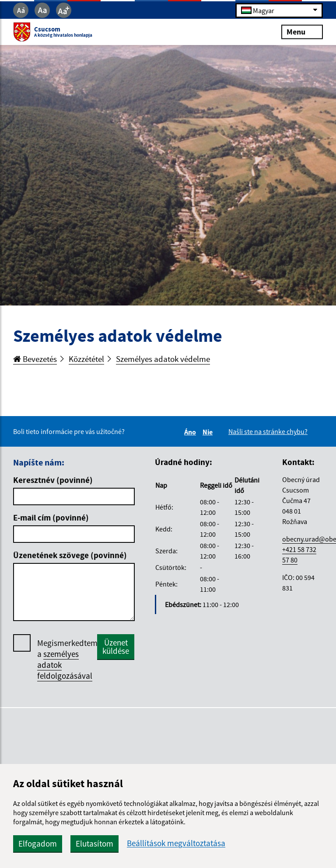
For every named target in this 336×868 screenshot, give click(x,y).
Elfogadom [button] (38, 844)
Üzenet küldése (116, 647)
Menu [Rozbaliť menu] (302, 32)
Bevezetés (35, 359)
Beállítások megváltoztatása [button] (176, 843)
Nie (209, 432)
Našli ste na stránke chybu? (268, 431)
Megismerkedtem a (67, 660)
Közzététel (86, 359)
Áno (191, 432)
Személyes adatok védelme (163, 359)
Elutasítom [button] (94, 844)
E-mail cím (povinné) (51, 517)
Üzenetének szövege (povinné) (70, 555)
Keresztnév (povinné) (53, 480)
